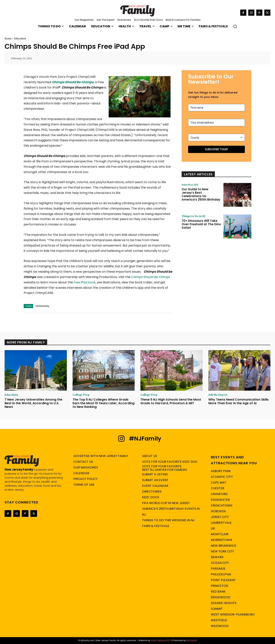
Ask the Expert (218, 395)
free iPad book (85, 282)
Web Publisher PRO (161, 640)
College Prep (81, 395)
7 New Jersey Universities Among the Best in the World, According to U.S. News (33, 403)
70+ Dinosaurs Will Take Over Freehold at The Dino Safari (201, 224)
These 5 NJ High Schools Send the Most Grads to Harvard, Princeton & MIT (171, 401)
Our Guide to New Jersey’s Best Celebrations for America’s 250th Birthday (201, 194)
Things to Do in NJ (193, 216)
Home (8, 38)
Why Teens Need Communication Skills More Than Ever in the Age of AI (239, 401)
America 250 (190, 185)
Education (20, 38)
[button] (235, 26)
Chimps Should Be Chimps (73, 82)
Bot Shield (192, 640)
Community (42, 306)
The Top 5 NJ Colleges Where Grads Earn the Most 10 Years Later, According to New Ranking (104, 403)
